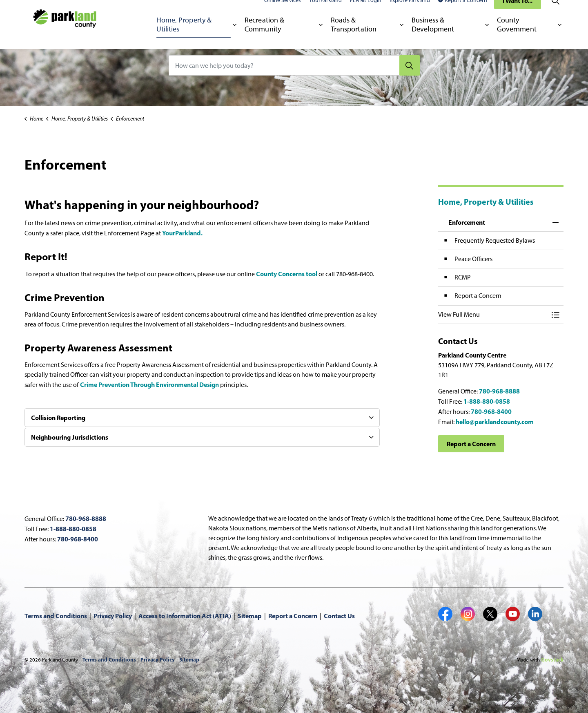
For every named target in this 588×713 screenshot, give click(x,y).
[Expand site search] (555, 12)
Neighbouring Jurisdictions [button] (70, 437)
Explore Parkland (410, 12)
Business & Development (433, 36)
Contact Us (339, 616)
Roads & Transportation (354, 36)
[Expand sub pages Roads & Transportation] (402, 37)
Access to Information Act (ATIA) (185, 616)
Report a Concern (463, 12)
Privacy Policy (113, 616)
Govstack (552, 659)
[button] (493, 315)
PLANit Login (366, 12)
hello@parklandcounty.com (495, 422)
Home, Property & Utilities (184, 36)
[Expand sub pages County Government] (560, 37)
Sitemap (250, 616)
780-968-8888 (499, 391)
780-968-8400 (491, 411)
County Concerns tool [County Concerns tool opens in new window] (287, 274)
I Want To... (518, 12)
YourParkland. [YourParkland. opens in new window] (183, 233)
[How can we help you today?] (294, 65)
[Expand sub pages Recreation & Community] (321, 37)
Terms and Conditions (56, 616)
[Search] (410, 65)
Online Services (283, 12)
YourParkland (325, 12)
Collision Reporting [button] (58, 418)
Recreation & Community (264, 36)
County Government (517, 36)
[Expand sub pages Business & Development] (487, 37)
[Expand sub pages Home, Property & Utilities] (235, 37)
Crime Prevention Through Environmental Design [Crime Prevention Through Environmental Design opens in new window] (150, 384)
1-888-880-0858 (487, 401)
